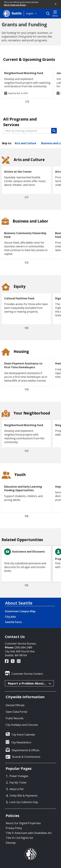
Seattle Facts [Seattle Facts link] (13, 622)
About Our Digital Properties (23, 823)
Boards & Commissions (26, 757)
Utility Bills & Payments (23, 796)
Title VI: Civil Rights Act (19, 838)
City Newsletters (21, 742)
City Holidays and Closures (22, 725)
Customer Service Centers (27, 674)
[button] (56, 4)
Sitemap (11, 843)
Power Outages (19, 776)
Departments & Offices (26, 750)
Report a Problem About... (29, 683)
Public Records (15, 718)
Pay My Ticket (18, 783)
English (30, 13)
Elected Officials (15, 705)
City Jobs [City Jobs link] (10, 617)
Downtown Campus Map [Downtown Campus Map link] (20, 611)
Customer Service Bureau (20, 644)
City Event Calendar (24, 735)
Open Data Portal (16, 712)
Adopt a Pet (17, 789)
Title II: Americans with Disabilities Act (29, 833)
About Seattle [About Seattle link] (19, 603)
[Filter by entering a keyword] (27, 131)
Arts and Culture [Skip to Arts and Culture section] (25, 143)
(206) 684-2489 (23, 647)
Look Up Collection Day (24, 802)
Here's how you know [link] (16, 5)
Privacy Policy (14, 828)
